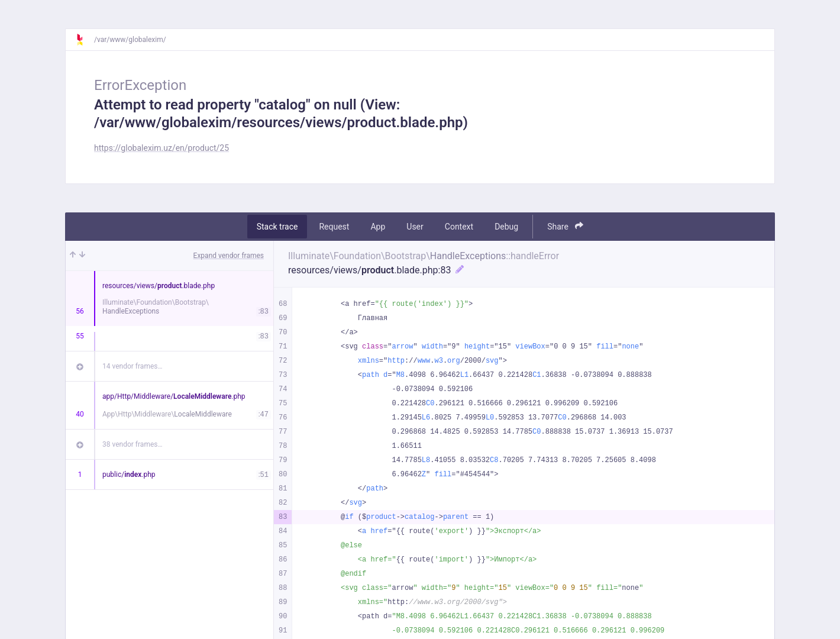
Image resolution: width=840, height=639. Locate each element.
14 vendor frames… (132, 366)
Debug (506, 227)
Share (565, 226)
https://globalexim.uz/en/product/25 (161, 148)
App (378, 227)
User (415, 227)
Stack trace (277, 227)
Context (459, 227)
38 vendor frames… (132, 444)
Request (334, 227)
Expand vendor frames (229, 256)
